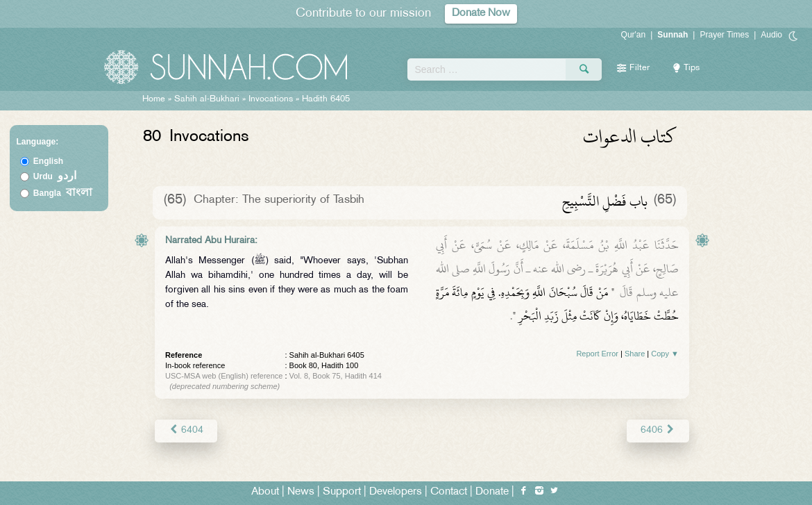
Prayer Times (724, 35)
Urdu (55, 176)
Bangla (63, 193)
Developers (396, 492)
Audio (771, 35)
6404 (186, 430)
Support (342, 492)
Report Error (597, 354)
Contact (449, 492)
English (48, 161)
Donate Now (481, 14)
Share (635, 354)
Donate (492, 492)
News (301, 492)
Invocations (271, 99)
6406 (658, 430)
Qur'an (634, 35)
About (265, 492)
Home (154, 99)
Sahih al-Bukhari (207, 99)
